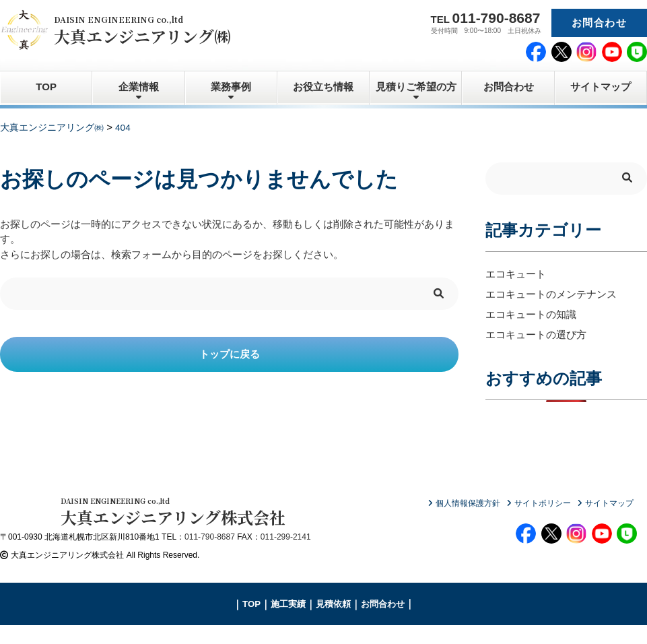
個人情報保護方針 (468, 503)
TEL (486, 18)
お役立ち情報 (323, 87)
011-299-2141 (286, 556)
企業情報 (139, 87)
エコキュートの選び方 (536, 334)
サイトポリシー (543, 503)
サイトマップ (601, 87)
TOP (46, 87)
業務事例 (231, 87)
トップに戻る (230, 354)
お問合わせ (599, 23)
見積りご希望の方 (416, 87)
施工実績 (288, 623)
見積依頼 (333, 623)
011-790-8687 (210, 556)
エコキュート (516, 274)
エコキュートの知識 (531, 314)
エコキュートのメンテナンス (551, 294)
